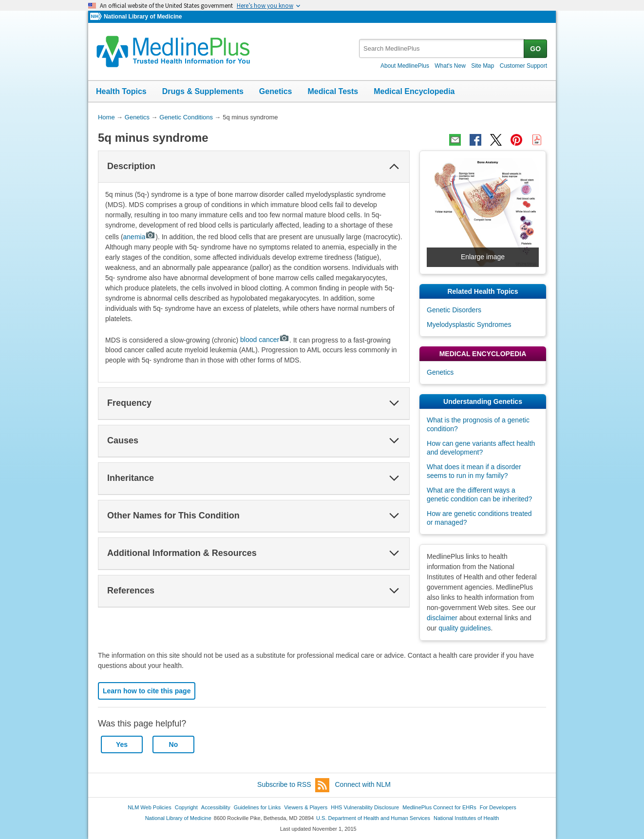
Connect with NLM (363, 784)
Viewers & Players (306, 807)
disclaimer (442, 618)
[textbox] (442, 48)
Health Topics (121, 91)
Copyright (186, 807)
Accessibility (216, 807)
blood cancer (265, 340)
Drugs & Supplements (203, 91)
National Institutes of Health (466, 818)
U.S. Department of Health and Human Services (373, 818)
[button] (394, 167)
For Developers (498, 807)
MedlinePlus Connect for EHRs (439, 807)
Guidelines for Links (257, 807)
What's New (450, 66)
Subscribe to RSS (293, 785)
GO (535, 49)
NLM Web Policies (150, 807)
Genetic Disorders (454, 310)
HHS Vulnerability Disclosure (365, 807)
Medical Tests (333, 91)
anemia (140, 237)
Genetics (276, 91)
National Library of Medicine (143, 17)
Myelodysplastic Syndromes (469, 324)
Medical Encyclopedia (414, 91)
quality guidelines (464, 628)
